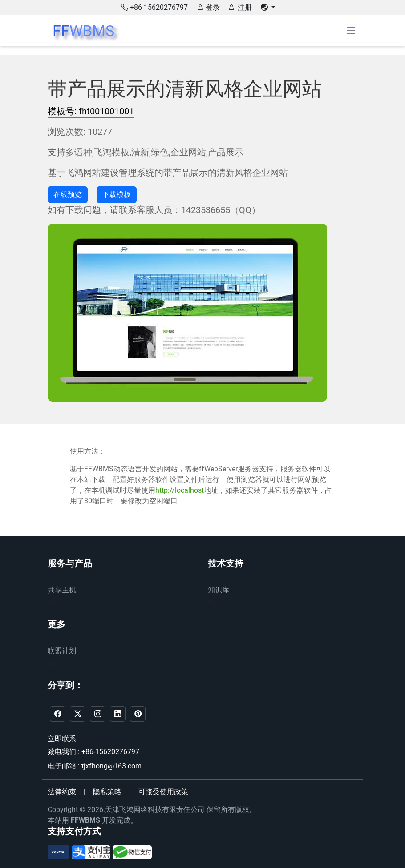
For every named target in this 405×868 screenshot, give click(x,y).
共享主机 (62, 590)
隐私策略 (107, 792)
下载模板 (117, 195)
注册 (240, 7)
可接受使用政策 (163, 792)
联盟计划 (62, 651)
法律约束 (62, 792)
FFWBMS (85, 820)
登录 (208, 7)
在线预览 (68, 195)
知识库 (219, 590)
